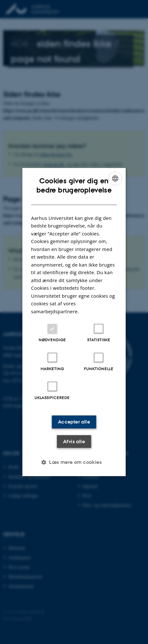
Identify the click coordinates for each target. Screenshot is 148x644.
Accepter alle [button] (74, 422)
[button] (74, 462)
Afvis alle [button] (74, 441)
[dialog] (74, 322)
